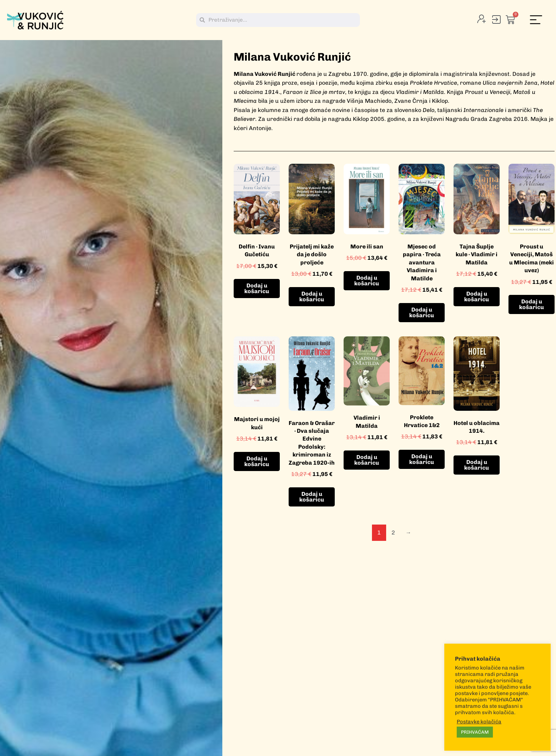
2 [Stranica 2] (393, 533)
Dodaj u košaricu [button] (257, 288)
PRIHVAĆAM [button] (475, 732)
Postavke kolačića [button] (479, 722)
